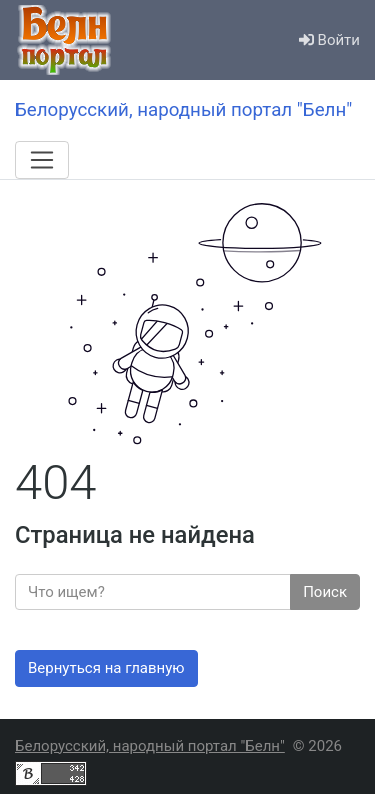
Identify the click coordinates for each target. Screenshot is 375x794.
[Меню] (42, 160)
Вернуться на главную (106, 668)
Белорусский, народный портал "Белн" (150, 746)
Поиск (325, 592)
